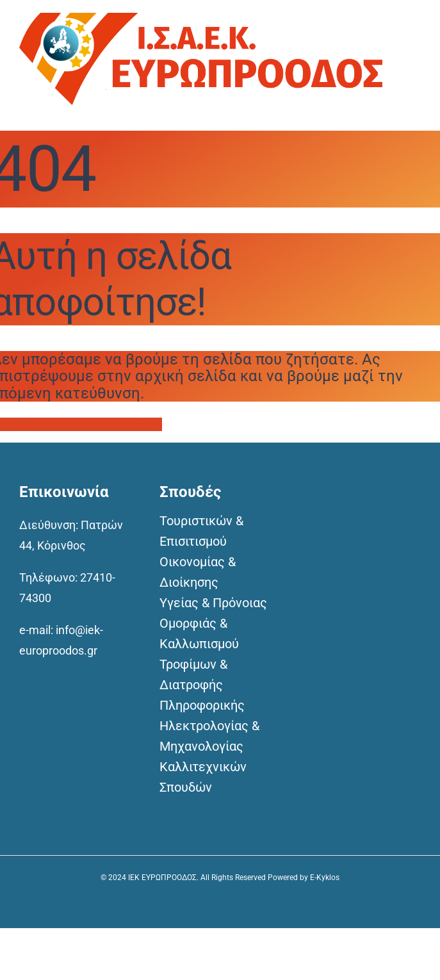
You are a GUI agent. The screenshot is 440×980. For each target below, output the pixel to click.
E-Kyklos (325, 878)
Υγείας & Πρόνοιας (213, 603)
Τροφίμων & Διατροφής (193, 674)
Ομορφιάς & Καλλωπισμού (199, 633)
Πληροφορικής (202, 705)
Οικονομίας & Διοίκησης (198, 572)
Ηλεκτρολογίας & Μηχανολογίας (209, 736)
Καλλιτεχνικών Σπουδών (203, 777)
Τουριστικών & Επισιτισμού (201, 531)
